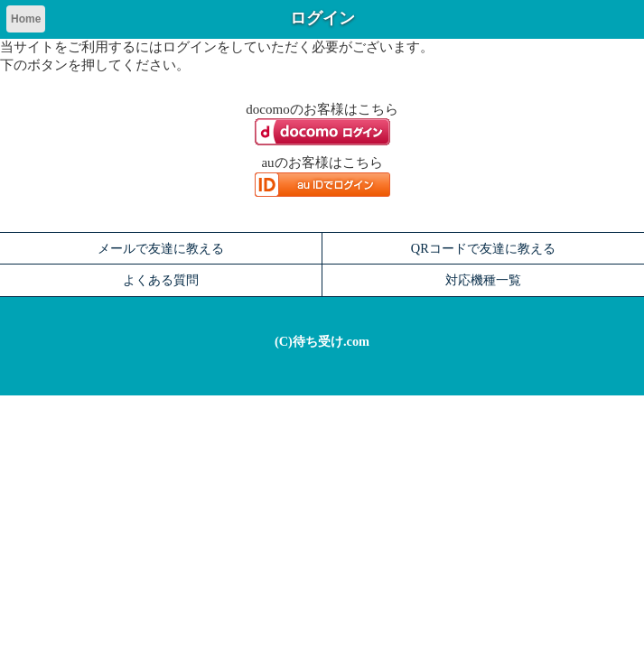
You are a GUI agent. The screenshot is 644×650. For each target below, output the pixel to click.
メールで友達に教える (161, 248)
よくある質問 (161, 280)
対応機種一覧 (483, 280)
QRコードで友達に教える (483, 248)
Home (26, 19)
